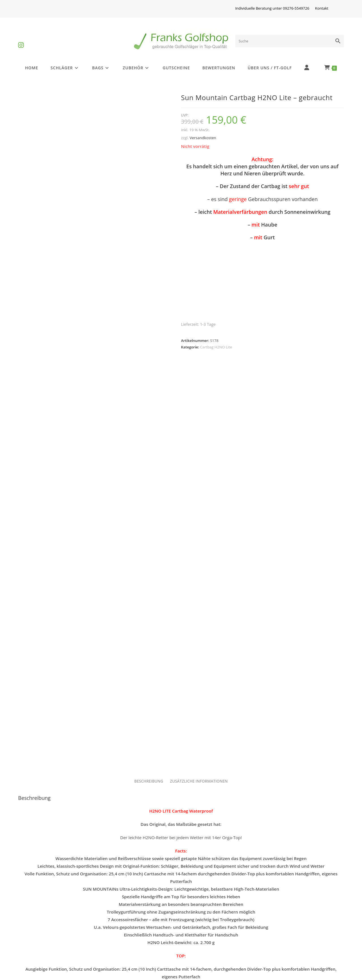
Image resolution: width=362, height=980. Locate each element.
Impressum (116, 922)
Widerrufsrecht (120, 935)
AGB (271, 922)
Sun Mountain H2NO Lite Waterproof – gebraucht (70, 854)
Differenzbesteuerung (45, 922)
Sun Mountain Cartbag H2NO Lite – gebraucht (181, 859)
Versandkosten (203, 138)
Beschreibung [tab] (149, 388)
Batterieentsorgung (43, 949)
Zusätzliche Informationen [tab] (199, 388)
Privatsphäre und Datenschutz (217, 922)
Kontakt (322, 8)
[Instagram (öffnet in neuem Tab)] (21, 40)
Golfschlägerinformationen (51, 935)
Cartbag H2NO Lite (216, 347)
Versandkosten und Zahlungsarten (222, 935)
